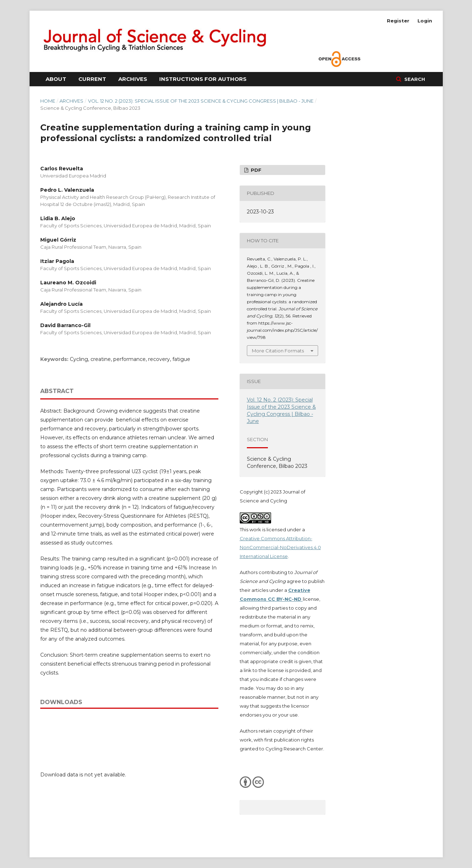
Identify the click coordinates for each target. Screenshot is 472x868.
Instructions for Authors (203, 79)
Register (398, 21)
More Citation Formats (278, 351)
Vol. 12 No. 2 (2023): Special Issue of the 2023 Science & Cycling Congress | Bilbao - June (201, 101)
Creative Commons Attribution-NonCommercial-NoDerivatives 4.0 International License (280, 547)
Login (425, 21)
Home (48, 101)
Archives (133, 79)
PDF (255, 170)
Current (92, 79)
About (56, 79)
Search (414, 79)
